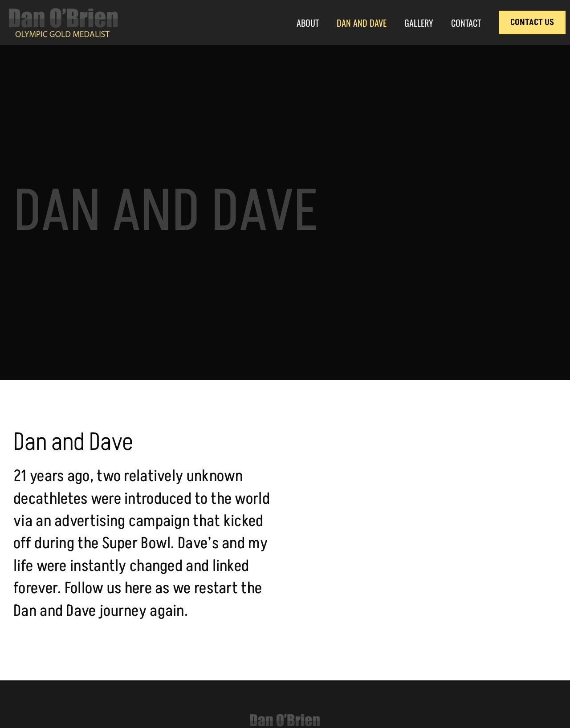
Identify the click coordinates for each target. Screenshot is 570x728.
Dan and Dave (362, 23)
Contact (466, 23)
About (308, 23)
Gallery (419, 23)
